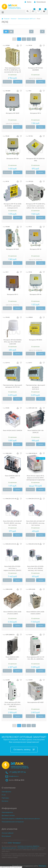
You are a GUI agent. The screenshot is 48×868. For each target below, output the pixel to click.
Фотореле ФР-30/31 (13, 113)
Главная (6, 19)
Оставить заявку (24, 750)
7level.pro (42, 866)
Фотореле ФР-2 (36, 113)
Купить (18, 82)
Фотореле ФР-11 (12, 294)
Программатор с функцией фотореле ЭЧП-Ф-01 (36, 387)
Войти (28, 2)
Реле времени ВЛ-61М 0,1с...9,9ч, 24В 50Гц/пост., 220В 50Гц (12, 704)
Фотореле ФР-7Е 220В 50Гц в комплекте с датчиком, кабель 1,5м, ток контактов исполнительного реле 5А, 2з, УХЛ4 (35, 208)
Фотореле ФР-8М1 (13, 249)
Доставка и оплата (8, 815)
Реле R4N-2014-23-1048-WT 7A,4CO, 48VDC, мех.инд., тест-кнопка (12, 523)
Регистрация (40, 2)
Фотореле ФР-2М (13, 159)
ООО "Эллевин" (14, 843)
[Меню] (3, 12)
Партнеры (5, 798)
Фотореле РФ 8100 (36, 340)
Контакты (5, 801)
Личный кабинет (8, 833)
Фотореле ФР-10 (35, 249)
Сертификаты (6, 792)
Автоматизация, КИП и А (27, 19)
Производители (7, 812)
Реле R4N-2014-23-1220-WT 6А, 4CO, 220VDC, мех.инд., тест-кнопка (36, 523)
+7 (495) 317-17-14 (17, 772)
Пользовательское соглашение (13, 822)
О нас (4, 795)
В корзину (7, 82)
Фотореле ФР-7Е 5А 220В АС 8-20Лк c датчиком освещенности (13, 206)
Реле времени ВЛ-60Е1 (36, 702)
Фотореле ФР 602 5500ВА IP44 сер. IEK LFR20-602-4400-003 (12, 342)
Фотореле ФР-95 (35, 294)
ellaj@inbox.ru (14, 776)
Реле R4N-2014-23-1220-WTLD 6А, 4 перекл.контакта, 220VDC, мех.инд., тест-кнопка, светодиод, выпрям (13, 570)
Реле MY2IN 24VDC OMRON (12, 430)
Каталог (14, 19)
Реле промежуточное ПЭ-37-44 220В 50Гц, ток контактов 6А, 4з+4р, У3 (13, 70)
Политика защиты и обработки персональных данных (21, 819)
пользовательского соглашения (27, 848)
